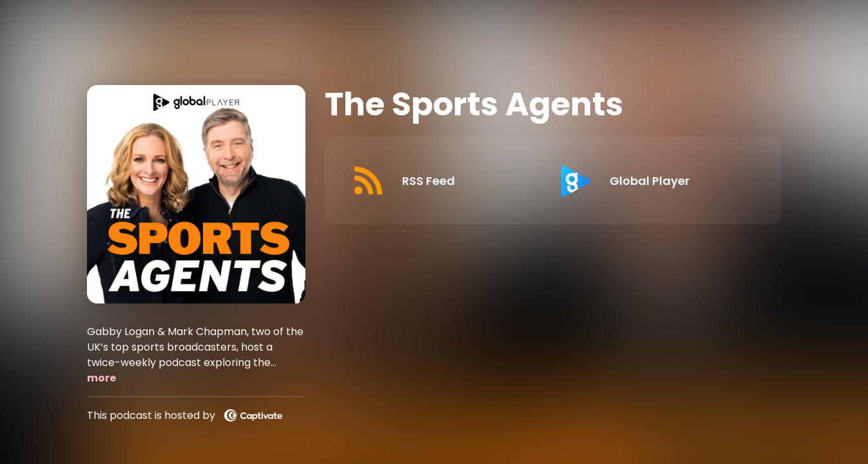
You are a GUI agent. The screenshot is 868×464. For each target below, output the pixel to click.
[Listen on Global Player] (651, 180)
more (101, 378)
